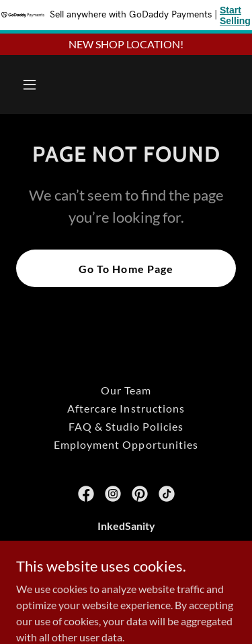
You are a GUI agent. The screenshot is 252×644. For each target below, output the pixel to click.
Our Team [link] (126, 390)
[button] (41, 85)
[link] (86, 494)
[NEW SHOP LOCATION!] (126, 44)
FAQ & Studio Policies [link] (126, 426)
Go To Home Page (126, 269)
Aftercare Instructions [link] (126, 408)
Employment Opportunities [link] (126, 444)
